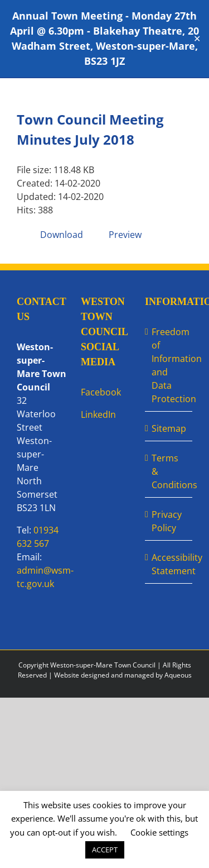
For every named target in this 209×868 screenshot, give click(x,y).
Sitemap (169, 428)
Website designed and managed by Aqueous (123, 675)
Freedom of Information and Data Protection (169, 365)
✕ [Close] (197, 39)
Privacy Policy (167, 521)
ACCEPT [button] (105, 850)
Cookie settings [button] (159, 832)
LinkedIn (98, 414)
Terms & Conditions (169, 471)
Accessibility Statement (169, 564)
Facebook (101, 392)
